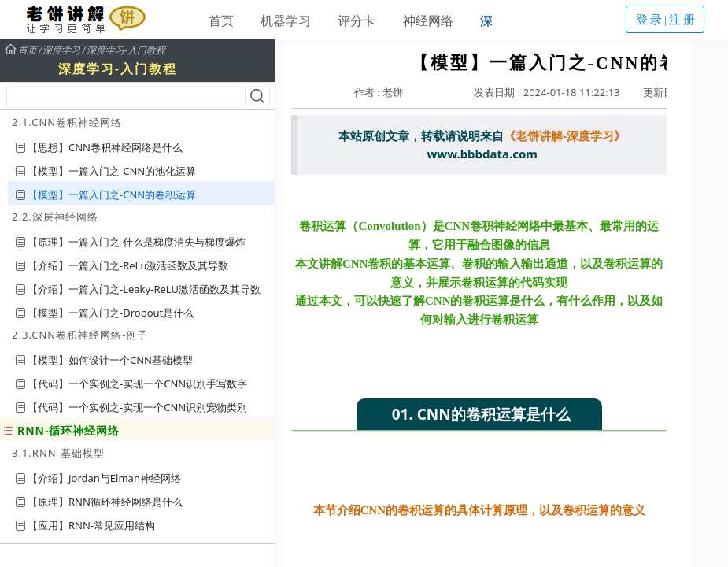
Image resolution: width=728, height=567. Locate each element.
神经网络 (428, 20)
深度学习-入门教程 (126, 50)
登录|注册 (667, 20)
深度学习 (61, 50)
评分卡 (357, 20)
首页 (221, 20)
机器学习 (286, 20)
